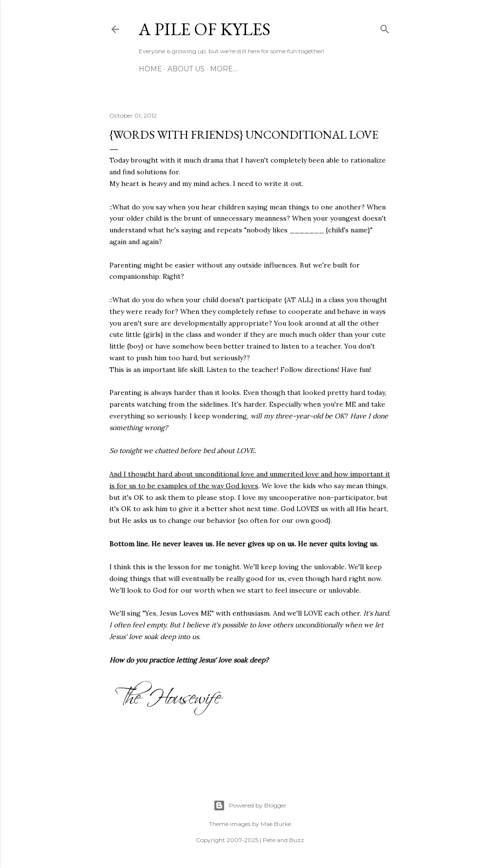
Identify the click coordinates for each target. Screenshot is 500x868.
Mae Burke (276, 824)
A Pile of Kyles (205, 29)
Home (150, 69)
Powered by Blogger (250, 806)
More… (224, 69)
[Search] (385, 27)
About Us (186, 69)
